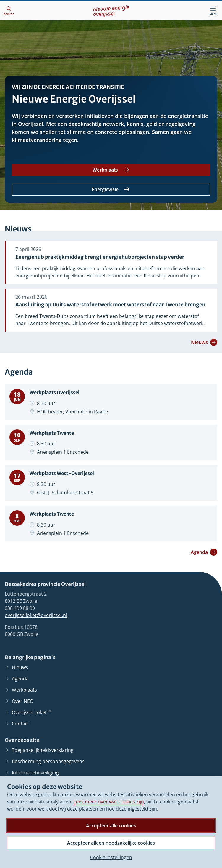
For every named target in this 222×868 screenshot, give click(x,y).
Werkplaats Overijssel (56, 392)
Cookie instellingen (111, 857)
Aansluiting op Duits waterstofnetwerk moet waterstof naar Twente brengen (110, 305)
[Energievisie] (111, 189)
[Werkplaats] (111, 170)
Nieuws (204, 342)
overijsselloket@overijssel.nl (36, 615)
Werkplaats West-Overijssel (64, 473)
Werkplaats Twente (54, 433)
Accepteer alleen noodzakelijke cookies (111, 843)
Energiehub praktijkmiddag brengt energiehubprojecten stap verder (100, 257)
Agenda (204, 552)
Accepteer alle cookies (111, 826)
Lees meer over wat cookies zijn (109, 802)
